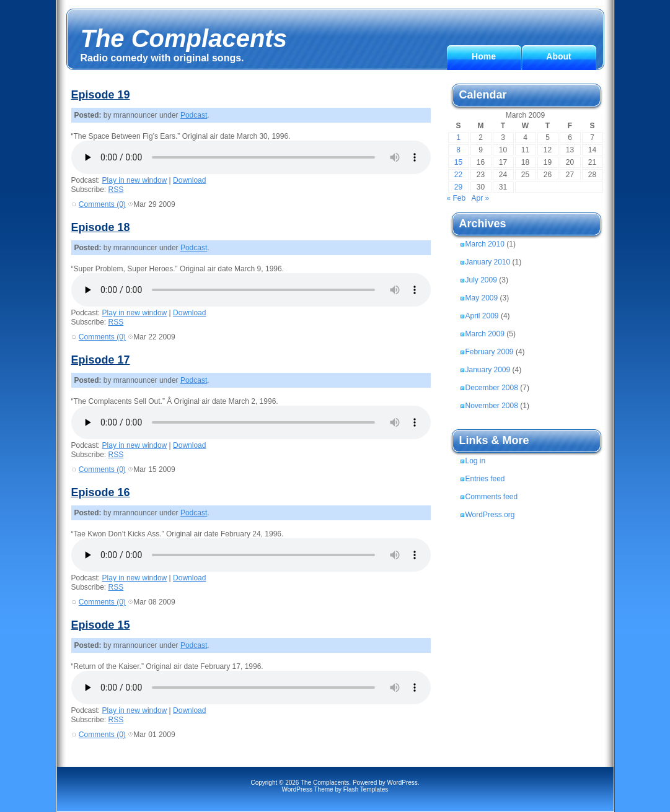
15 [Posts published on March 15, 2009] (458, 162)
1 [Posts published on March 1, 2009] (458, 138)
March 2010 (485, 244)
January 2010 (488, 262)
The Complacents (184, 38)
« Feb (456, 198)
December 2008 (492, 388)
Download (189, 180)
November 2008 (492, 406)
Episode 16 (101, 492)
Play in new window (135, 180)
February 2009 (490, 352)
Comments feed (492, 497)
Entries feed (485, 479)
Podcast (194, 115)
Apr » (481, 198)
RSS (116, 190)
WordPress (403, 783)
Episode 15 (101, 625)
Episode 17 (101, 360)
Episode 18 (101, 227)
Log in (476, 461)
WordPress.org (490, 515)
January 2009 (488, 370)
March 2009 (485, 334)
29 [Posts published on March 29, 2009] (458, 187)
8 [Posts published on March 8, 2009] (458, 150)
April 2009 (482, 316)
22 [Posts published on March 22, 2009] (458, 175)
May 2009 (482, 298)
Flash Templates (366, 789)
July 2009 (481, 280)
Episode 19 (101, 95)
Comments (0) (102, 204)
